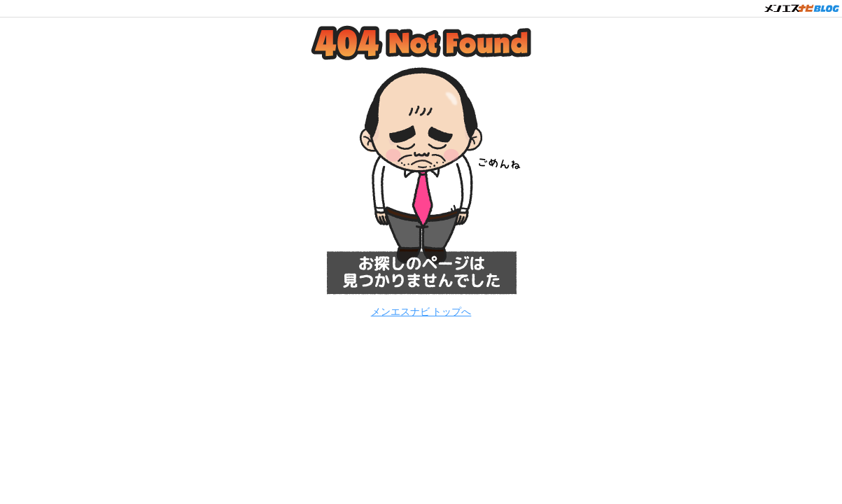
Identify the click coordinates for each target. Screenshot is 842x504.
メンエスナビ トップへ (421, 312)
